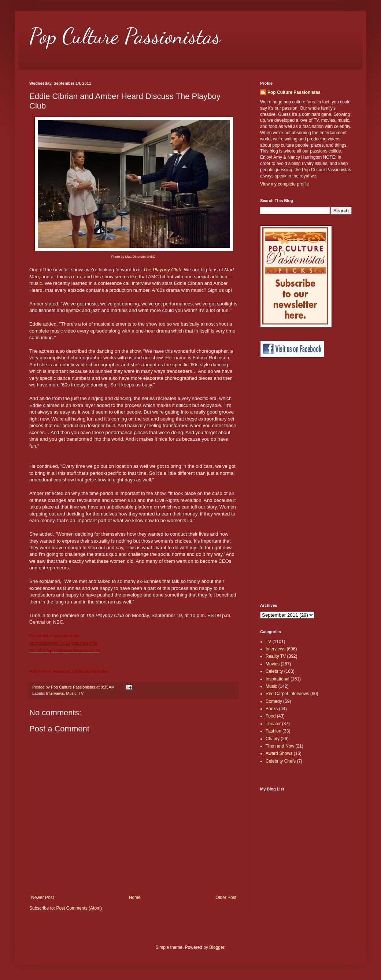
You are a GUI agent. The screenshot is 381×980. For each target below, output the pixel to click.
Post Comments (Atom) (79, 908)
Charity (273, 739)
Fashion (273, 731)
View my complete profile (284, 184)
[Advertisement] (286, 480)
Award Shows (279, 753)
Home (135, 898)
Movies (273, 664)
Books (272, 709)
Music (71, 693)
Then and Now (280, 746)
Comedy (274, 701)
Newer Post (42, 898)
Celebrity (274, 671)
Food (271, 716)
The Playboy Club (162, 270)
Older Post (226, 898)
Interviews (55, 693)
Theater (273, 724)
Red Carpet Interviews (287, 694)
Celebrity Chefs (281, 761)
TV (81, 693)
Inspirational (278, 679)
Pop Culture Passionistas (125, 36)
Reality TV (276, 656)
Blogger (217, 947)
